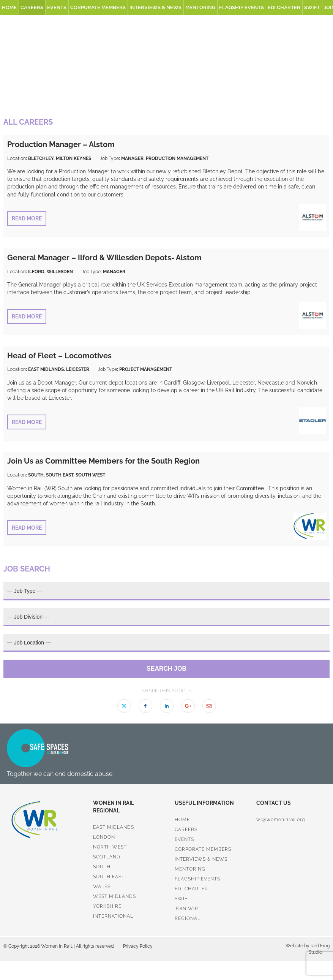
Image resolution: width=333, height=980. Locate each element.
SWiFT (312, 7)
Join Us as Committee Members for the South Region (103, 461)
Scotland (107, 857)
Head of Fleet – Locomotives (59, 356)
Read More (27, 218)
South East (109, 877)
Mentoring (200, 7)
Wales (102, 887)
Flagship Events (241, 7)
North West (110, 847)
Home (9, 7)
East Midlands (114, 827)
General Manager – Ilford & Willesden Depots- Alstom (104, 258)
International (113, 916)
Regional (188, 918)
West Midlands (114, 896)
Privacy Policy (138, 946)
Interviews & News (155, 7)
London (104, 837)
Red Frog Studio (319, 949)
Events (57, 7)
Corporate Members (98, 7)
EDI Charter (284, 7)
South (102, 867)
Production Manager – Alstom (61, 144)
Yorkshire (107, 906)
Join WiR (186, 909)
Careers (32, 7)
